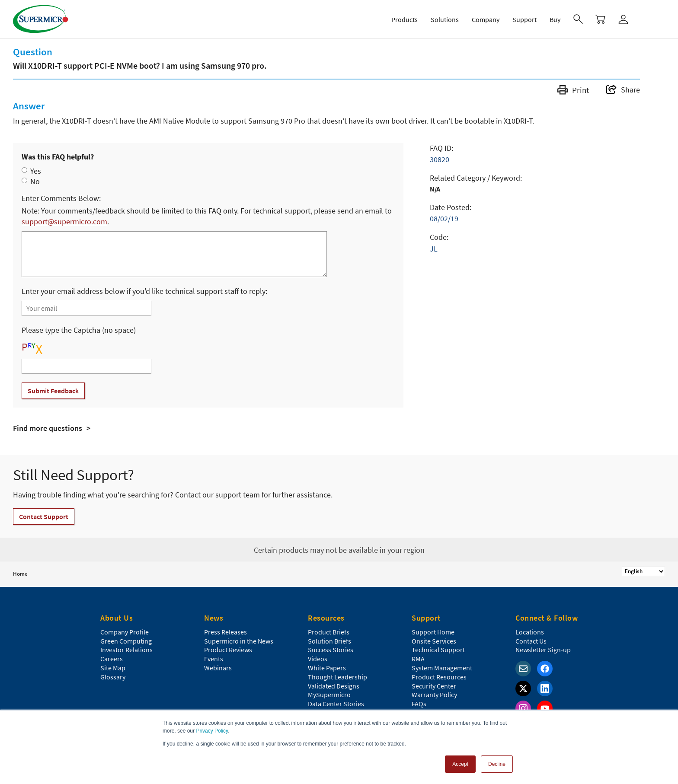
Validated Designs (334, 686)
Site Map (113, 668)
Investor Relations (126, 650)
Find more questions (48, 428)
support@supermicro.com (64, 221)
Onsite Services (434, 641)
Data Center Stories (336, 704)
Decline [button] (497, 764)
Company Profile (125, 632)
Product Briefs (329, 632)
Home (20, 574)
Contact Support (44, 516)
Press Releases (225, 632)
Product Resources (439, 677)
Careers (112, 659)
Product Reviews (228, 650)
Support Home (433, 632)
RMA (418, 659)
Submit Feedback (53, 391)
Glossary (113, 677)
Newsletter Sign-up (543, 650)
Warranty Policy (434, 695)
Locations (530, 632)
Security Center (434, 686)
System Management (442, 668)
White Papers (327, 668)
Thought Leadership (337, 677)
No (35, 181)
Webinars (218, 668)
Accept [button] (460, 764)
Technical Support (438, 650)
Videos (318, 659)
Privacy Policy (212, 731)
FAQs (419, 704)
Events (214, 659)
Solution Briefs (329, 641)
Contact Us (531, 641)
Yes (36, 171)
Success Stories (331, 650)
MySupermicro (329, 695)
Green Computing (126, 641)
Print (573, 90)
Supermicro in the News (239, 641)
